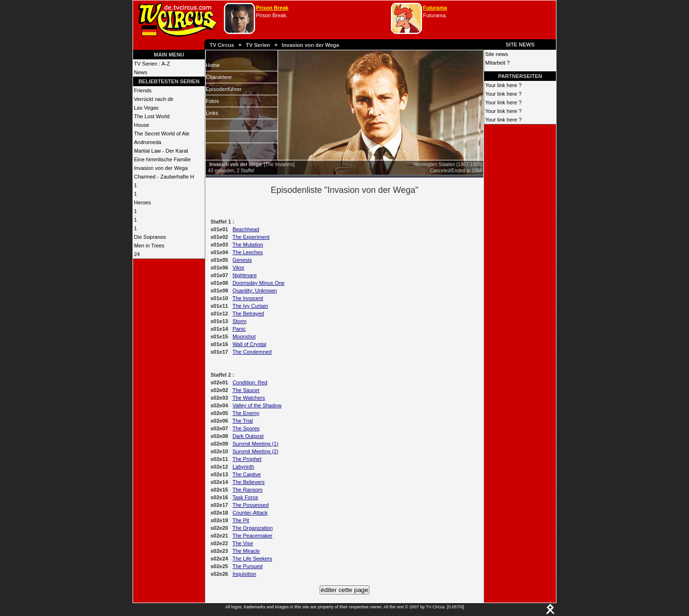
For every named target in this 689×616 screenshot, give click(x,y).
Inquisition (244, 574)
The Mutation (248, 245)
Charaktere (219, 77)
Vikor (239, 268)
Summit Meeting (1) (256, 444)
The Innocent (248, 298)
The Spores (246, 428)
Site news (497, 54)
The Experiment (251, 237)
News (141, 72)
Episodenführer (224, 89)
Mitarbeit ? (497, 63)
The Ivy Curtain (250, 306)
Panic (239, 329)
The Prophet (247, 459)
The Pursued (248, 566)
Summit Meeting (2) (256, 451)
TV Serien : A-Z (152, 64)
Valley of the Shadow (257, 405)
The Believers (249, 482)
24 (137, 254)
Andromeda (148, 142)
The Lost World (152, 116)
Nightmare (245, 275)
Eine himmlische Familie (162, 159)
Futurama (435, 8)
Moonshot (244, 336)
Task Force (245, 497)
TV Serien (258, 45)
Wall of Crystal (250, 344)
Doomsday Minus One (259, 283)
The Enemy (246, 413)
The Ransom (248, 490)
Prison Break (272, 8)
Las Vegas (146, 108)
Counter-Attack (250, 513)
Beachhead (246, 229)
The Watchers (249, 398)
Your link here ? (503, 85)
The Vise (243, 543)
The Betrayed (248, 314)
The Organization (253, 528)
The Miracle (246, 551)
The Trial (243, 421)
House (142, 125)
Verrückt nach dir (154, 99)
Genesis (242, 260)
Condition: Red (250, 382)
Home (213, 65)
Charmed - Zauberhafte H (164, 177)
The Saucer (246, 390)
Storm (239, 321)
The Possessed (251, 505)
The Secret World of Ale (162, 134)
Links (212, 113)
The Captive (247, 474)
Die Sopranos (150, 237)
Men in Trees (149, 246)
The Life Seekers (252, 559)
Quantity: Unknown (255, 291)
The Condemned (252, 352)
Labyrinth (243, 467)
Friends (143, 90)
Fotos (212, 101)
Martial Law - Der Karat (161, 151)
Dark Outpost (248, 436)
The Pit (241, 520)
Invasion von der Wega (311, 45)
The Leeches (248, 252)
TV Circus (222, 45)
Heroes (142, 202)
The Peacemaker (253, 536)
